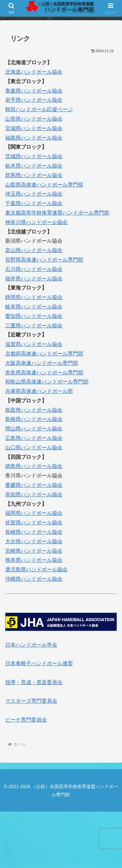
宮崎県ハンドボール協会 (34, 551)
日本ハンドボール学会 (31, 645)
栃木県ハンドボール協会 (34, 166)
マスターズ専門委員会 (31, 701)
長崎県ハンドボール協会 (34, 532)
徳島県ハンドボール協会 (34, 466)
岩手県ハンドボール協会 (34, 100)
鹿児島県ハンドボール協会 (36, 569)
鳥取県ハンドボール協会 (34, 410)
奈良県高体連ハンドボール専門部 (44, 373)
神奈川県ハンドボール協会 (36, 222)
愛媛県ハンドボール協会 (34, 485)
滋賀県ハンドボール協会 (34, 344)
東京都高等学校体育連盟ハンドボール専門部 (57, 213)
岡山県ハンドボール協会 (34, 429)
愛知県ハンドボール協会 (34, 316)
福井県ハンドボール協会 (34, 279)
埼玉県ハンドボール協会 (34, 194)
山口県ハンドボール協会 (34, 448)
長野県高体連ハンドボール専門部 (44, 260)
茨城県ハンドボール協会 (34, 156)
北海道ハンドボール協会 (34, 72)
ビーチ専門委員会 (26, 720)
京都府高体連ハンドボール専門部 (44, 354)
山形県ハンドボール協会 (34, 119)
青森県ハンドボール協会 (34, 91)
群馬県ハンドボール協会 (34, 175)
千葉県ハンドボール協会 (34, 203)
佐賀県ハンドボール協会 (34, 523)
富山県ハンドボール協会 (34, 250)
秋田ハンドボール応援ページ (39, 109)
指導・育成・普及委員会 (34, 682)
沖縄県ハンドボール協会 (34, 579)
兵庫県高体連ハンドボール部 (39, 391)
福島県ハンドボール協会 (34, 138)
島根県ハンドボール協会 (34, 419)
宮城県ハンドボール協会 (34, 128)
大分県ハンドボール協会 (34, 541)
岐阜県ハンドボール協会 (34, 307)
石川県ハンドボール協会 (34, 269)
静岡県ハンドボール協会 (34, 297)
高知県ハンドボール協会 (34, 494)
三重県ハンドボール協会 (34, 326)
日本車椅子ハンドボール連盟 (39, 663)
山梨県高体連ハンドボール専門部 (44, 185)
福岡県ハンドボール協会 (34, 513)
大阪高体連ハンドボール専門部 (42, 363)
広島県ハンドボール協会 (34, 438)
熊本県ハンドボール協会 (34, 560)
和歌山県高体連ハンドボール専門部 (47, 382)
